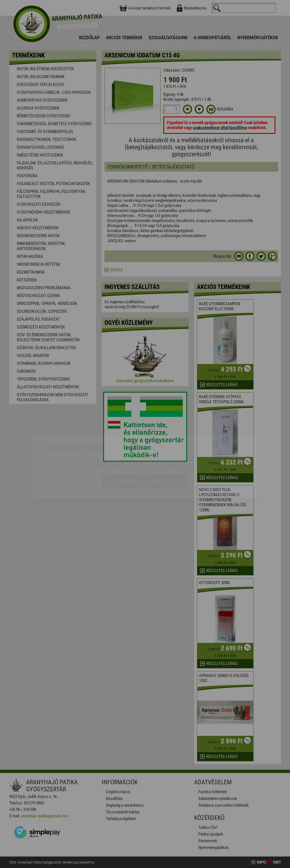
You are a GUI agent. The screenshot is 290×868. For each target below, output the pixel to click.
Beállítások (166, 449)
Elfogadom (123, 449)
